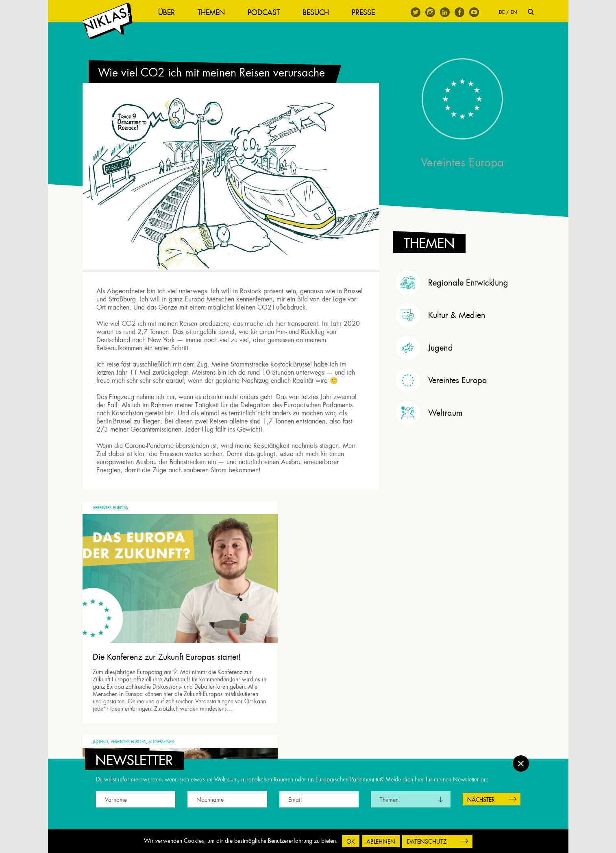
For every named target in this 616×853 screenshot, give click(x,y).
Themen (219, 12)
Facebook (459, 12)
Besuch (323, 12)
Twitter (416, 12)
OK (351, 842)
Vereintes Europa (110, 532)
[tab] (465, 297)
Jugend (255, 532)
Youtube (474, 12)
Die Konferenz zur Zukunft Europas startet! (154, 647)
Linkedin (445, 12)
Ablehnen (381, 842)
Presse (371, 12)
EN (514, 12)
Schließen (521, 759)
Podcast (271, 12)
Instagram (430, 12)
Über (174, 12)
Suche (531, 12)
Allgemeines (316, 532)
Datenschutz (427, 842)
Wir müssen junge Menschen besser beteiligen (298, 647)
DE (502, 12)
